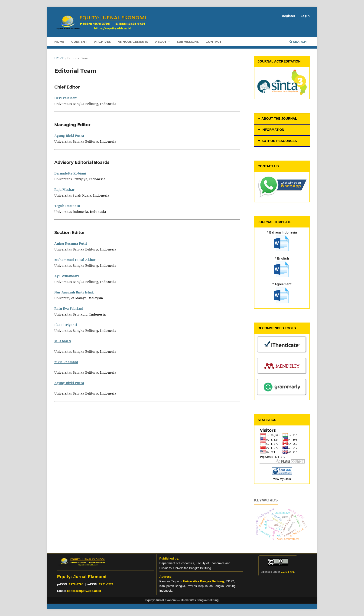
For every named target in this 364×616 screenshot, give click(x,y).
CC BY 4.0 (287, 572)
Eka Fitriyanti (66, 325)
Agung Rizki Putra (69, 136)
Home (59, 42)
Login (305, 16)
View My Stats (282, 479)
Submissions (188, 42)
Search (298, 42)
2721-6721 (106, 584)
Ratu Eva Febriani (69, 308)
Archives (102, 42)
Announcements (133, 42)
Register (289, 16)
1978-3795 (76, 584)
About (161, 42)
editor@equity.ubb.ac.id (84, 591)
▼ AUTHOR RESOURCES (277, 141)
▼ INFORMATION (271, 130)
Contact (214, 42)
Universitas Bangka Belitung (203, 581)
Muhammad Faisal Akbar (75, 260)
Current (79, 42)
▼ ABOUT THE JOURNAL (277, 119)
